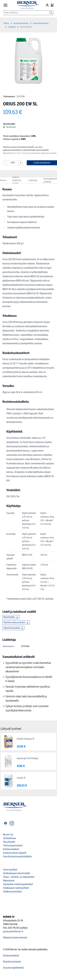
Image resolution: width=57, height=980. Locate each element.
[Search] (51, 11)
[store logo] (27, 5)
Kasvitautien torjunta (41, 23)
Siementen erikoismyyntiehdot (18, 884)
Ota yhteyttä (9, 842)
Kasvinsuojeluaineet (21, 23)
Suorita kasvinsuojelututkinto (17, 856)
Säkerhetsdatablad (12, 628)
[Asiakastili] (48, 5)
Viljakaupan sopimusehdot (16, 888)
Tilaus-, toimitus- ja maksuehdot (19, 877)
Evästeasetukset (11, 849)
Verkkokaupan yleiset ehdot (16, 873)
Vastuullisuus (10, 838)
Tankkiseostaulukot (12, 892)
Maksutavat (9, 881)
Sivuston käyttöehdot (13, 968)
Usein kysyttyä (10, 870)
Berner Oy (8, 835)
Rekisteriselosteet (12, 962)
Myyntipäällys (9, 617)
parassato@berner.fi (13, 931)
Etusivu (6, 23)
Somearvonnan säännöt (15, 853)
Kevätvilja (12, 27)
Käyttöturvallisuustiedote (14, 623)
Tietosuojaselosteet (13, 846)
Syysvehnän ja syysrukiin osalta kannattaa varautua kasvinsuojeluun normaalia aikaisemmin (28, 667)
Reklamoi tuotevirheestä (15, 938)
